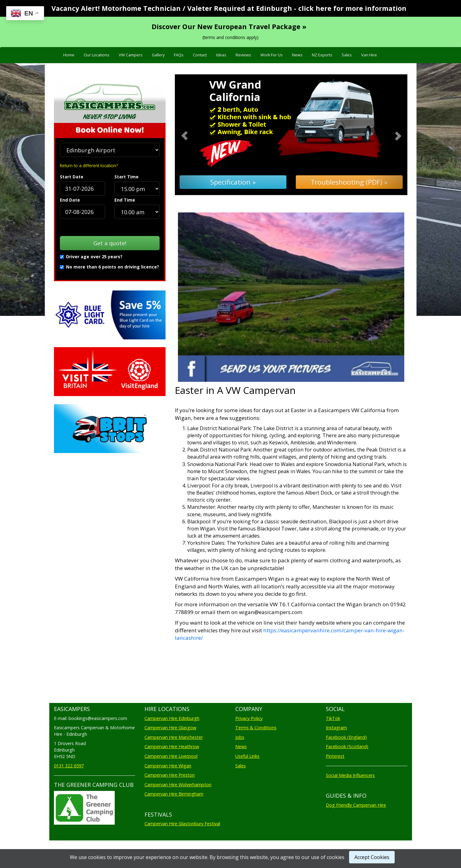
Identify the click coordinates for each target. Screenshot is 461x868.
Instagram (336, 728)
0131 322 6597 (69, 766)
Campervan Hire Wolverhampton (178, 785)
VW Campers (131, 55)
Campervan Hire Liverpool (171, 756)
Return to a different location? (89, 166)
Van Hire (369, 55)
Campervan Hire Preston (170, 775)
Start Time (126, 177)
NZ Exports (322, 55)
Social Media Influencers (350, 775)
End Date (70, 200)
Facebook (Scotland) (347, 746)
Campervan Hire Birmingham (174, 794)
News (297, 55)
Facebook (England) (346, 737)
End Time (125, 200)
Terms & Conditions (256, 728)
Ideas (221, 55)
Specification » (233, 182)
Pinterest (335, 756)
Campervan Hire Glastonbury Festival (182, 824)
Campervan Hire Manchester (174, 737)
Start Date (72, 177)
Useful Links (247, 756)
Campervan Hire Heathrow (172, 746)
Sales (347, 55)
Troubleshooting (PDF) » (349, 182)
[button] (192, 135)
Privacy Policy (249, 718)
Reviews (243, 55)
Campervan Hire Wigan (168, 766)
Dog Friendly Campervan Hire (356, 805)
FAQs (179, 55)
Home (69, 55)
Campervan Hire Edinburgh (172, 718)
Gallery (158, 55)
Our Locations (97, 55)
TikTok (333, 718)
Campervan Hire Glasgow (170, 728)
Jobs (240, 737)
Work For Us (272, 55)
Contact (200, 55)
